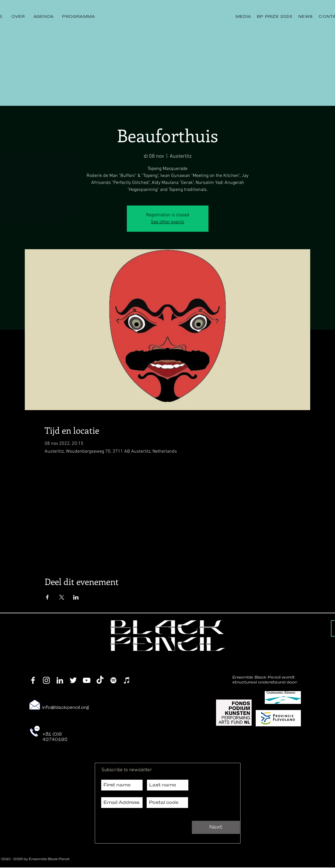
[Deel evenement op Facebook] (47, 597)
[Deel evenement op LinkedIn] (76, 597)
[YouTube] (87, 680)
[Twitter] (73, 680)
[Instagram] (46, 680)
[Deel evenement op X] (62, 597)
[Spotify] (113, 680)
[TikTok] (100, 680)
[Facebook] (33, 680)
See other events (167, 222)
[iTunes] (127, 680)
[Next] (216, 827)
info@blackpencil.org (66, 708)
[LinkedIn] (60, 680)
